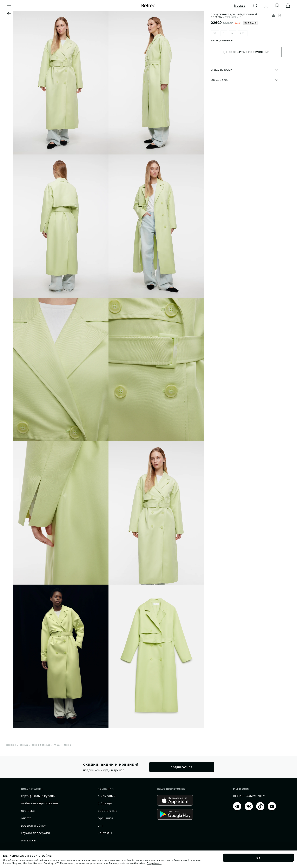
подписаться (181, 767)
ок (258, 858)
